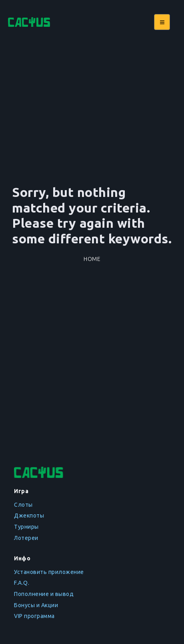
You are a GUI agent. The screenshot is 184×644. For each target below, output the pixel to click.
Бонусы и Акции (36, 605)
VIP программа (34, 616)
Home (92, 259)
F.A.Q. (22, 583)
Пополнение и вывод (44, 594)
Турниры (26, 527)
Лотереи (26, 538)
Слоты (23, 505)
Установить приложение (49, 572)
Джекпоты (29, 516)
